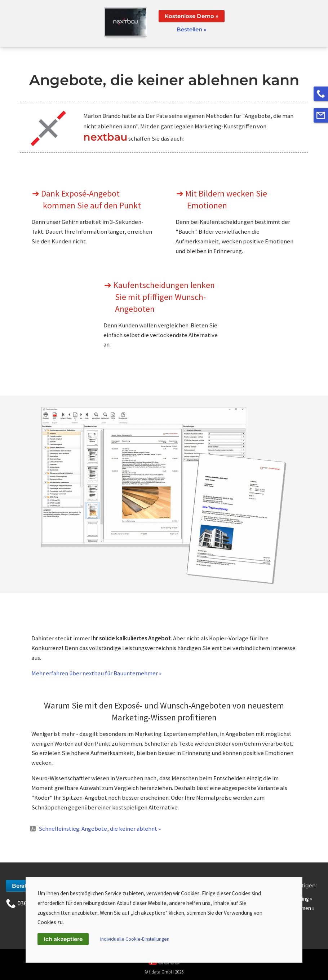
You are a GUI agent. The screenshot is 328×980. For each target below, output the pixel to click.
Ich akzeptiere (63, 939)
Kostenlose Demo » (192, 16)
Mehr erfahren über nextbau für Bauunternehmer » (96, 673)
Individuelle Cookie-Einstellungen (135, 939)
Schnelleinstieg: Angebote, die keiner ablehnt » (100, 829)
